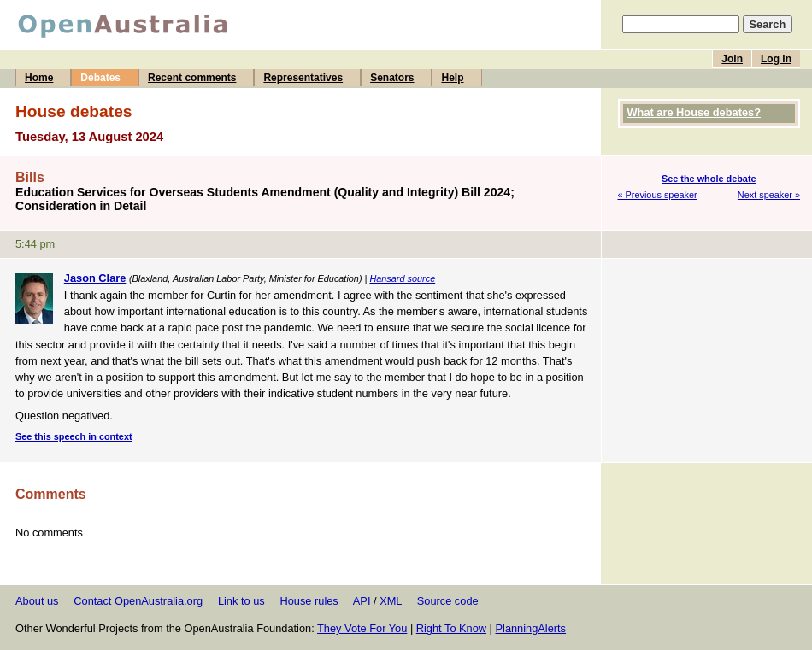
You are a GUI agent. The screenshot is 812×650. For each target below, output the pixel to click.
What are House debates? (694, 112)
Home (39, 78)
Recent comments (192, 78)
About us (37, 601)
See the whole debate (709, 179)
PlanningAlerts (531, 628)
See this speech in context (74, 436)
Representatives (303, 78)
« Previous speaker (658, 195)
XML (391, 601)
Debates (100, 78)
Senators (392, 78)
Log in (776, 59)
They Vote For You (362, 628)
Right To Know (451, 628)
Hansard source (402, 278)
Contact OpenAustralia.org (138, 601)
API (362, 601)
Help (452, 78)
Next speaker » (769, 195)
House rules (309, 601)
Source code (448, 601)
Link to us (241, 601)
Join (732, 59)
